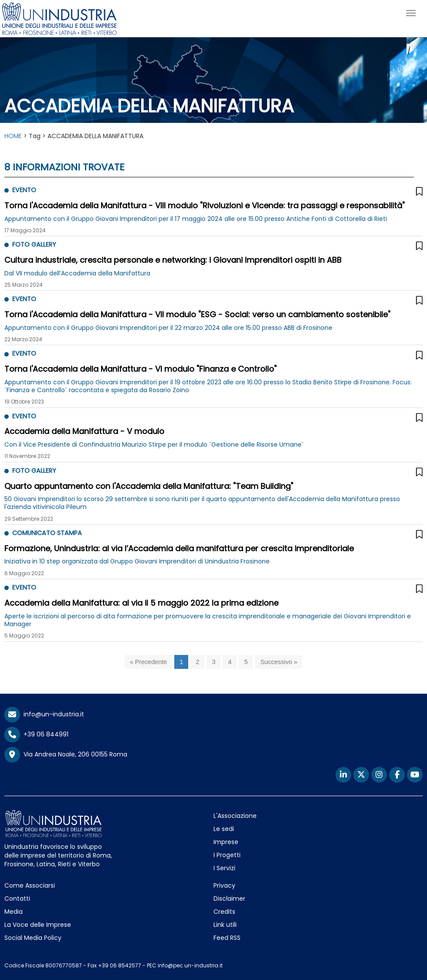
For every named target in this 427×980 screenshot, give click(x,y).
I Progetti (227, 855)
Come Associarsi (30, 885)
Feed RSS (227, 938)
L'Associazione (235, 816)
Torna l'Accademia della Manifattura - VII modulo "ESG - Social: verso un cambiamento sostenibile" (197, 314)
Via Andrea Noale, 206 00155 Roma (66, 755)
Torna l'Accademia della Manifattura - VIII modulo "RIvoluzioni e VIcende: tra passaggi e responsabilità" (205, 205)
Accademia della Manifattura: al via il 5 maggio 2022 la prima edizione (141, 603)
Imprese (226, 842)
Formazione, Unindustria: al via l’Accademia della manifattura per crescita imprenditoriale (179, 548)
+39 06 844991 (36, 734)
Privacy (224, 885)
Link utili (225, 925)
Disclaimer (229, 899)
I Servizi (224, 868)
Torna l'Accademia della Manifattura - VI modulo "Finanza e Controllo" (141, 369)
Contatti (17, 899)
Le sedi (224, 829)
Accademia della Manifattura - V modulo (84, 431)
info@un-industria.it (44, 714)
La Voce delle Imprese (38, 925)
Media (14, 912)
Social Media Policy (33, 938)
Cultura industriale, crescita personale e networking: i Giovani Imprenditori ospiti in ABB (173, 260)
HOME (13, 136)
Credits (224, 912)
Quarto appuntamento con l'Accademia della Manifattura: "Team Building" (149, 486)
